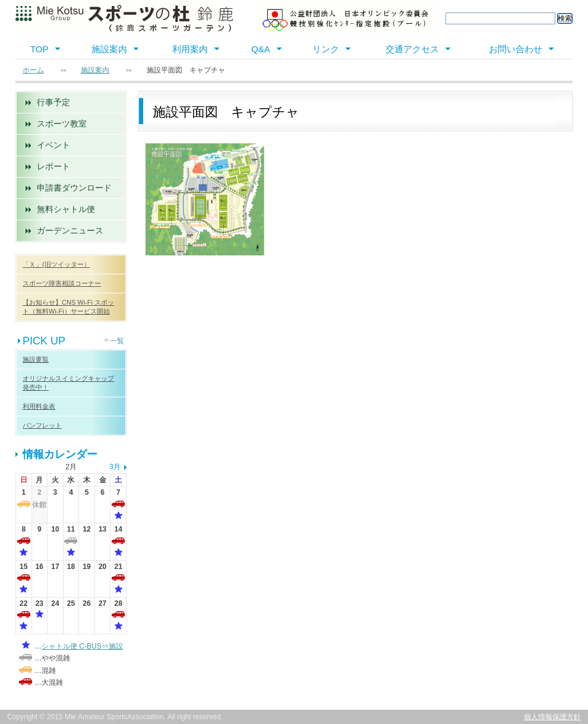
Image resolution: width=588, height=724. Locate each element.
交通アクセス (412, 49)
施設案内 (109, 49)
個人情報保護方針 (552, 717)
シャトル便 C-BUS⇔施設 (82, 646)
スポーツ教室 (62, 124)
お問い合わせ (516, 49)
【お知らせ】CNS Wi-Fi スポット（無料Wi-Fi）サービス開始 (68, 307)
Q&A (261, 49)
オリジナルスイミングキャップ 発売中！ (68, 383)
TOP (39, 49)
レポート (53, 166)
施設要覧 (36, 359)
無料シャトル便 (66, 209)
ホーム (33, 70)
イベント (53, 145)
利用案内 (190, 49)
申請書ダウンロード (74, 188)
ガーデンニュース (70, 230)
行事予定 (53, 102)
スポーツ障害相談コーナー (62, 283)
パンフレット (42, 425)
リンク (326, 49)
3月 (115, 467)
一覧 (117, 341)
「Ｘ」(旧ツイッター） (56, 264)
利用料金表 (39, 406)
